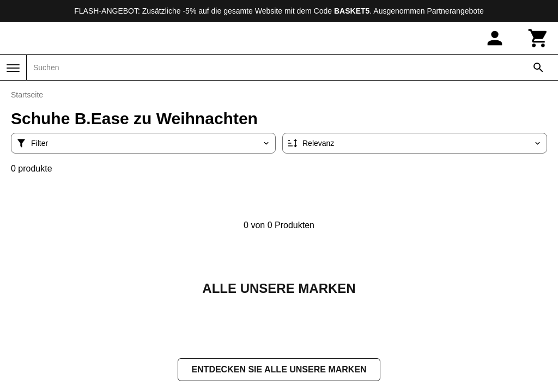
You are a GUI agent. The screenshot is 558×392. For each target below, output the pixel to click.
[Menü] (13, 68)
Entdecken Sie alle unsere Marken (279, 370)
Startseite (27, 95)
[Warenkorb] (538, 38)
